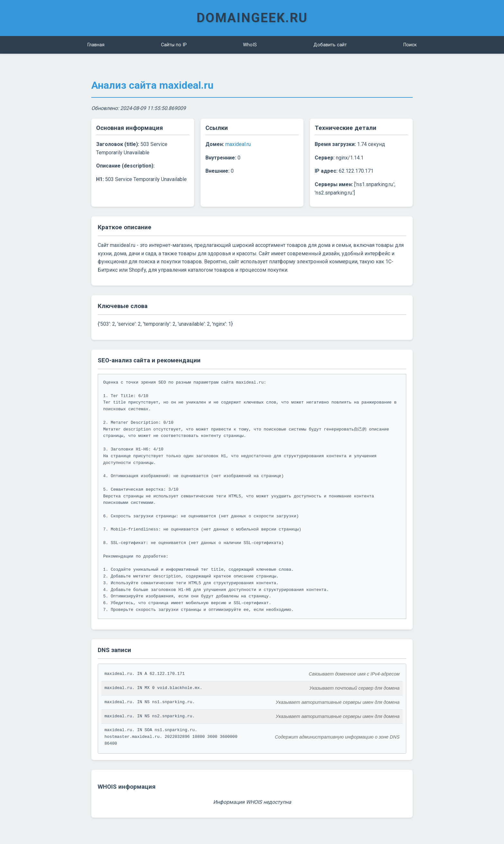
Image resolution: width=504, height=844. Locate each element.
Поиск (410, 45)
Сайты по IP (174, 45)
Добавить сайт (330, 45)
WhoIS (250, 45)
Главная (96, 45)
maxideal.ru (238, 144)
